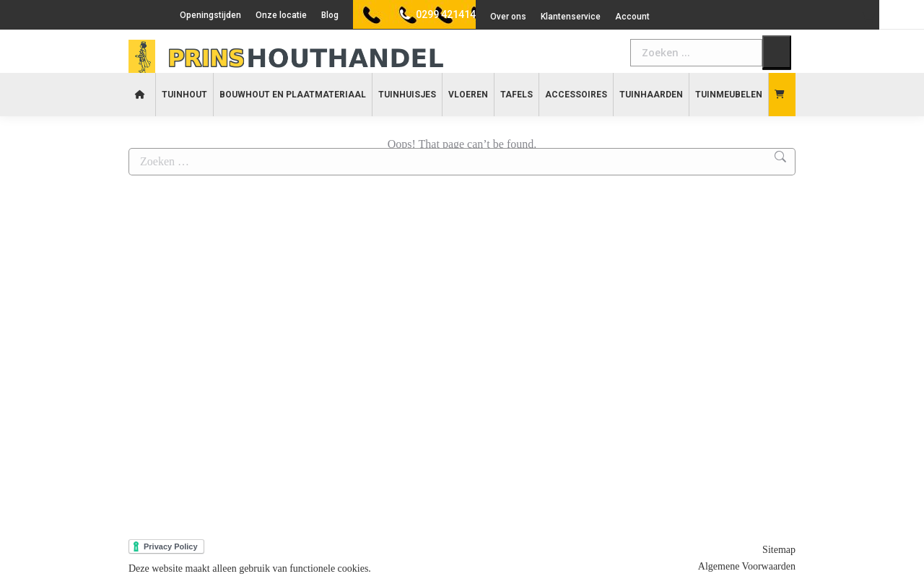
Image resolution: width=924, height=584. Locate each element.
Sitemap (779, 550)
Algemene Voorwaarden (747, 566)
